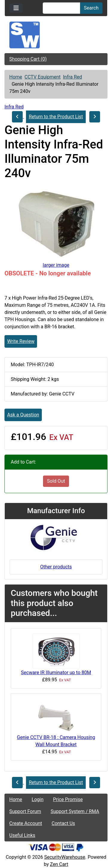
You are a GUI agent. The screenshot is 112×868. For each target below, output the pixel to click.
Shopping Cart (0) (28, 59)
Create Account (26, 823)
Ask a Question (23, 415)
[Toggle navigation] (16, 8)
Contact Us (63, 823)
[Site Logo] (56, 35)
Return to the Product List (56, 117)
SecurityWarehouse (65, 857)
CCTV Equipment (43, 77)
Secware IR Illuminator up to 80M (56, 673)
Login (37, 799)
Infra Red (73, 77)
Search (91, 8)
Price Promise (68, 799)
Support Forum (25, 811)
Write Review (21, 341)
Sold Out (56, 481)
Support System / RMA (75, 811)
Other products (56, 567)
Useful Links (22, 835)
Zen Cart (59, 864)
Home (16, 77)
